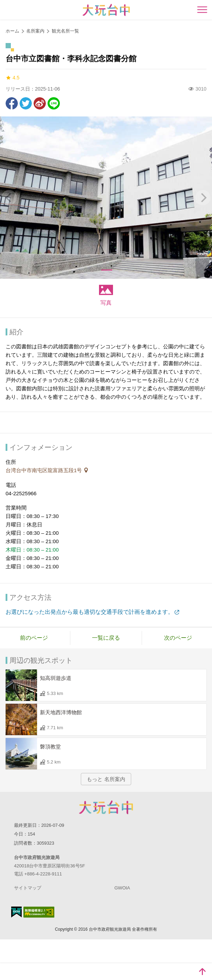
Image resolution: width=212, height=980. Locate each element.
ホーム (12, 31)
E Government (16, 912)
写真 (106, 303)
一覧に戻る (106, 638)
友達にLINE (54, 103)
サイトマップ (28, 888)
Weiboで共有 (40, 103)
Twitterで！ (26, 103)
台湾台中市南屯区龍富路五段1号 (45, 470)
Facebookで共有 (12, 103)
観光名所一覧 (65, 31)
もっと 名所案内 (106, 779)
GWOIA (122, 888)
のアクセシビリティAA (39, 912)
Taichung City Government (106, 807)
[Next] (203, 198)
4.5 (12, 78)
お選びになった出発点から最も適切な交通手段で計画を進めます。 (90, 612)
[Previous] (9, 198)
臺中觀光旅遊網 (106, 10)
